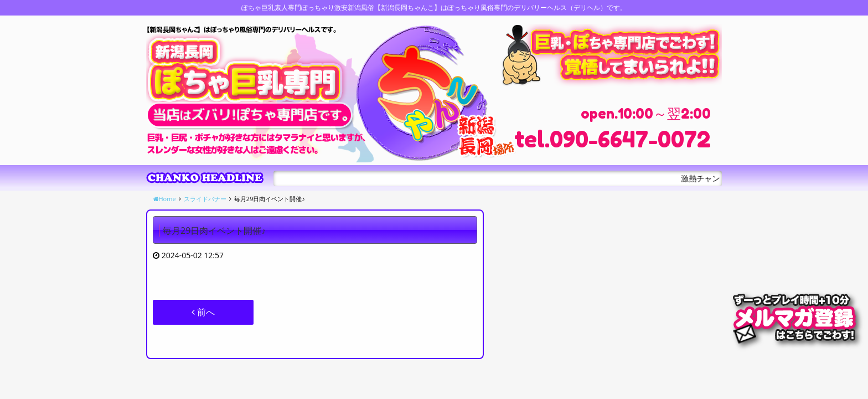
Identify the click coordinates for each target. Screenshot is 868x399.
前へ (203, 312)
